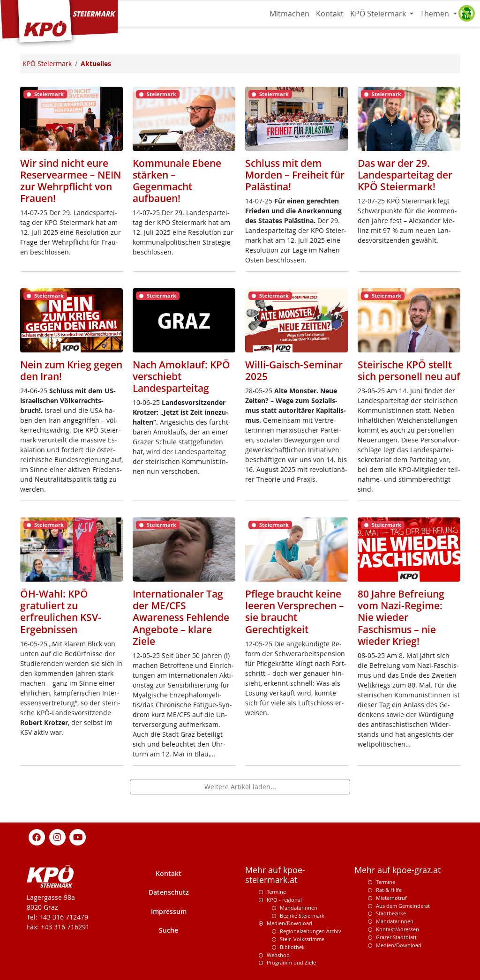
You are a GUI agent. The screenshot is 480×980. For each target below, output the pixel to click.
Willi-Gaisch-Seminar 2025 (294, 370)
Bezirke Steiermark (302, 916)
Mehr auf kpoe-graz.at (397, 870)
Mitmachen (289, 14)
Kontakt (330, 14)
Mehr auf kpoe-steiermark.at (275, 875)
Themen (435, 14)
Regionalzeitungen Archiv (311, 931)
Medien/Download (289, 923)
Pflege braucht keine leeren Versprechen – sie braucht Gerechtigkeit (295, 611)
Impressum (169, 911)
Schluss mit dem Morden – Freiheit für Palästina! (295, 175)
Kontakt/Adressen (397, 929)
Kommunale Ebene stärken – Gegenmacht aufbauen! (177, 181)
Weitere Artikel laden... (240, 787)
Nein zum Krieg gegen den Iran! (71, 370)
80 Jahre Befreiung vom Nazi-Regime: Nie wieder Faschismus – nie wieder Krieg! (401, 617)
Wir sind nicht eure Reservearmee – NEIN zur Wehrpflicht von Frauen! (71, 181)
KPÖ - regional (284, 900)
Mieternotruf (391, 898)
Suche (169, 930)
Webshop (278, 955)
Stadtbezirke (391, 913)
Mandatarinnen (299, 908)
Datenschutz (169, 892)
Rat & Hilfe (389, 890)
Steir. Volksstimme (302, 939)
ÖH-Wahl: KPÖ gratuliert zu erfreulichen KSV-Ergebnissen (61, 611)
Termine (276, 892)
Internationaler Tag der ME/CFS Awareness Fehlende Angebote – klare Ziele (181, 617)
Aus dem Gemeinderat (403, 906)
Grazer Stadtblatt (396, 937)
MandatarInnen (395, 921)
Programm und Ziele (291, 962)
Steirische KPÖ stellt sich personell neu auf (409, 370)
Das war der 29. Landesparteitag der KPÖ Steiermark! (405, 175)
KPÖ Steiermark (379, 14)
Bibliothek (292, 947)
